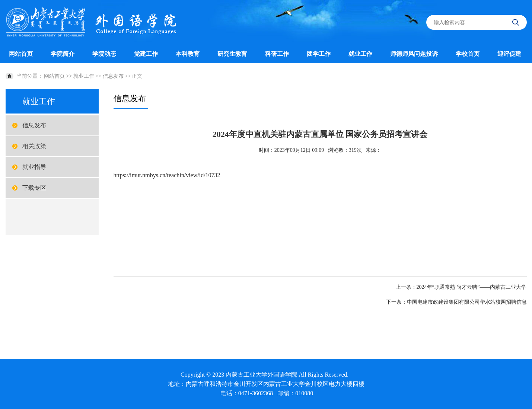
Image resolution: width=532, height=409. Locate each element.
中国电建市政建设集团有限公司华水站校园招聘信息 (467, 302)
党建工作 (146, 54)
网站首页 (21, 54)
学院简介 (63, 54)
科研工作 (277, 54)
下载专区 (34, 188)
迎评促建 (509, 54)
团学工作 (319, 54)
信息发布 (113, 76)
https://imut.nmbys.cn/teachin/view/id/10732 (167, 175)
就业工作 (360, 54)
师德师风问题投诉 (414, 54)
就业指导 (34, 167)
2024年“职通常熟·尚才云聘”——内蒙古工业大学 (472, 287)
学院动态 (104, 54)
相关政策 (34, 146)
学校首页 (468, 54)
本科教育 (188, 54)
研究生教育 (232, 54)
